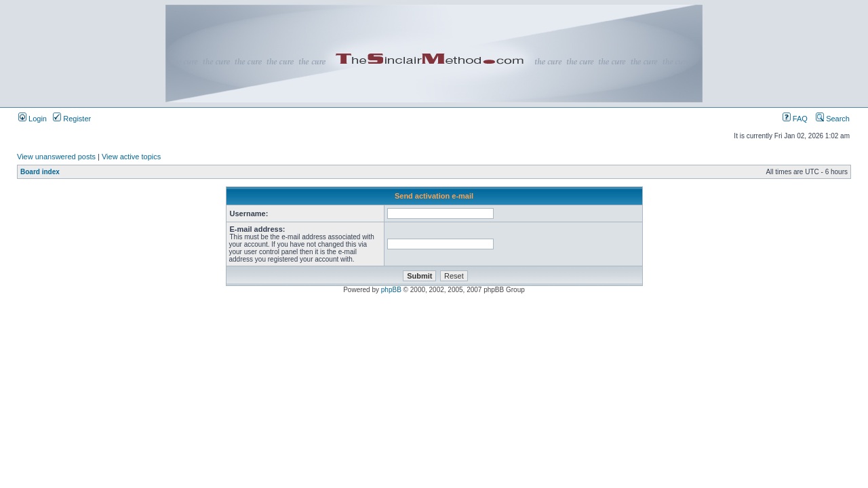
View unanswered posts (56, 157)
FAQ (795, 119)
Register (72, 119)
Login (33, 119)
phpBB (391, 290)
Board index (40, 172)
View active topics (131, 157)
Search (833, 119)
